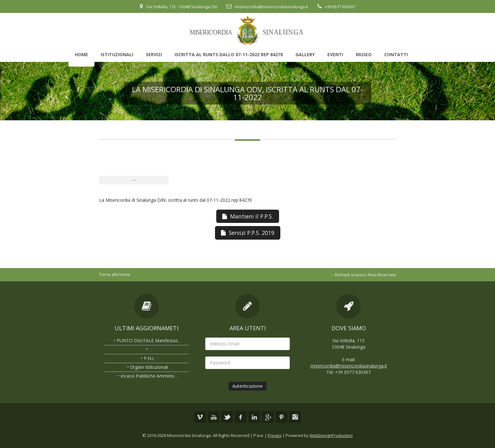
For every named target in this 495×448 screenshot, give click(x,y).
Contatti (396, 54)
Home (81, 54)
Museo (364, 54)
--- (134, 180)
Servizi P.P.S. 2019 (248, 233)
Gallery (305, 54)
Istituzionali (117, 54)
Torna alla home (115, 274)
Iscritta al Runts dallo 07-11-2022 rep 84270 (229, 54)
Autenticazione (247, 386)
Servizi (154, 54)
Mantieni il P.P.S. (248, 216)
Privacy (275, 435)
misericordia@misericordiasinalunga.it (271, 7)
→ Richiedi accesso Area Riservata (363, 275)
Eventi (335, 54)
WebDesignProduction (331, 435)
